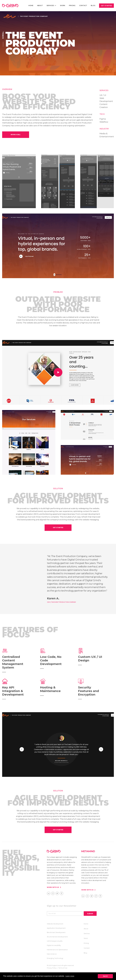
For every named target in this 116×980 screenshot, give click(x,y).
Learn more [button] (70, 976)
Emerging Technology (55, 958)
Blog (93, 5)
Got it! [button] (105, 976)
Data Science (52, 954)
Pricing (72, 5)
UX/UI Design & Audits (55, 941)
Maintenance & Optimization (57, 950)
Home (86, 924)
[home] (10, 6)
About (40, 5)
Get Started (106, 6)
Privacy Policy (52, 968)
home (31, 5)
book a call (16, 135)
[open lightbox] (58, 372)
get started (58, 528)
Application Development (56, 928)
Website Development (55, 924)
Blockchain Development (56, 933)
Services (87, 934)
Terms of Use (63, 968)
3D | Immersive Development (57, 937)
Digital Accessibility (54, 946)
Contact (83, 5)
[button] (51, 5)
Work (63, 5)
